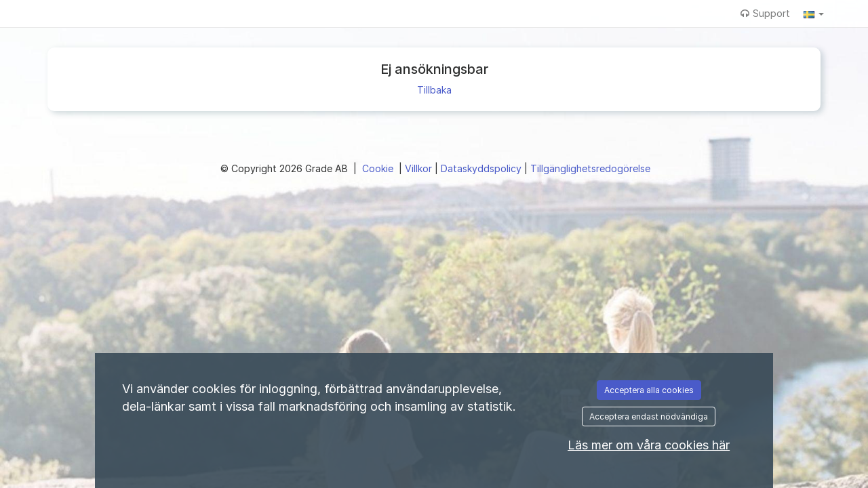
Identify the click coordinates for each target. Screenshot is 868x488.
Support (765, 13)
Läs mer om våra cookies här (649, 445)
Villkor (420, 168)
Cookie (379, 168)
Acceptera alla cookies (649, 390)
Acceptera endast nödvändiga (649, 416)
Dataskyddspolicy (482, 168)
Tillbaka (434, 90)
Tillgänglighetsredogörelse (590, 168)
